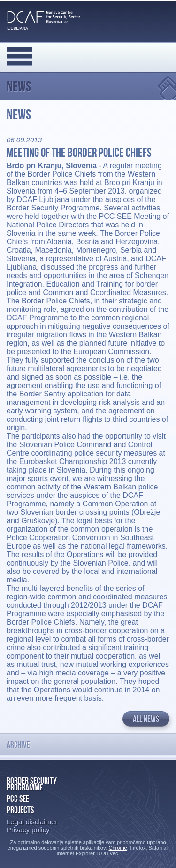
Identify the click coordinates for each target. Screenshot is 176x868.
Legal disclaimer (32, 822)
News (19, 86)
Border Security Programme (32, 784)
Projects (20, 810)
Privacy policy (28, 830)
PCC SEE (18, 798)
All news (146, 719)
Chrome (118, 848)
